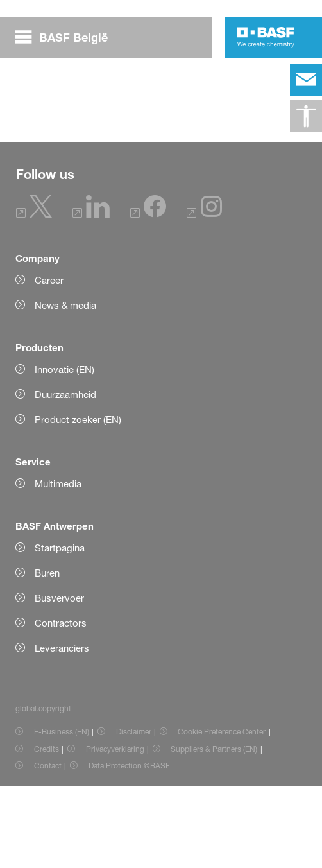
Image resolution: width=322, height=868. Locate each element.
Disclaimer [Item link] (134, 813)
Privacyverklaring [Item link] (115, 830)
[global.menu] (67, 37)
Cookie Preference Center (222, 813)
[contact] (306, 80)
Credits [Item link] (47, 830)
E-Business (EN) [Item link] (62, 813)
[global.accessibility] (306, 116)
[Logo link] (266, 37)
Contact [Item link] (48, 847)
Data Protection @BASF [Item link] (129, 847)
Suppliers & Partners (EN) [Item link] (214, 830)
